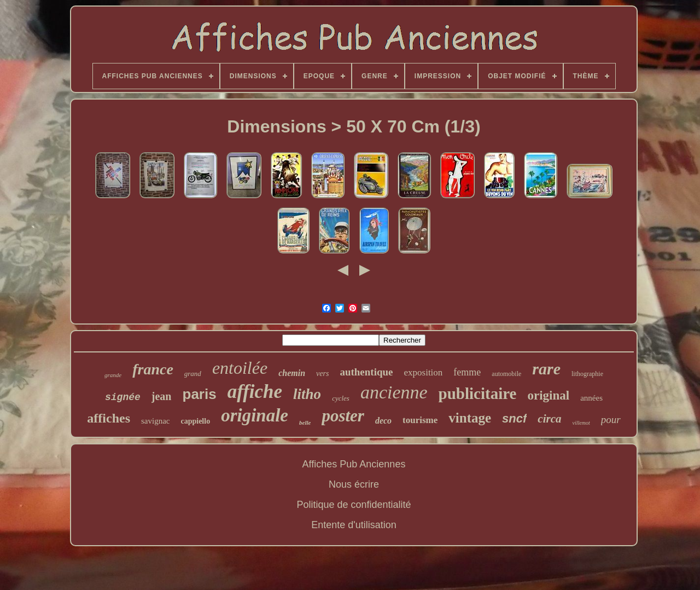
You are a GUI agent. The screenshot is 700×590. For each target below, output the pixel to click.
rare (546, 369)
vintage (470, 418)
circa (549, 419)
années (591, 398)
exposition (424, 372)
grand (193, 374)
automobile (506, 374)
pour (611, 420)
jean (162, 396)
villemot (581, 423)
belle (305, 423)
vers (322, 374)
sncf (514, 418)
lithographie (587, 374)
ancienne (394, 392)
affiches (109, 418)
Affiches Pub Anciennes (354, 464)
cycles (341, 398)
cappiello (195, 421)
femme (467, 372)
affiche (255, 392)
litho (307, 394)
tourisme (420, 420)
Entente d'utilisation (354, 525)
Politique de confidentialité (354, 505)
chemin (292, 373)
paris (200, 394)
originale (255, 415)
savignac (155, 421)
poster (343, 416)
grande (113, 375)
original (548, 395)
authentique (366, 372)
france (153, 369)
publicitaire (478, 394)
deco (383, 421)
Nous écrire (354, 484)
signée (123, 397)
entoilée (240, 368)
